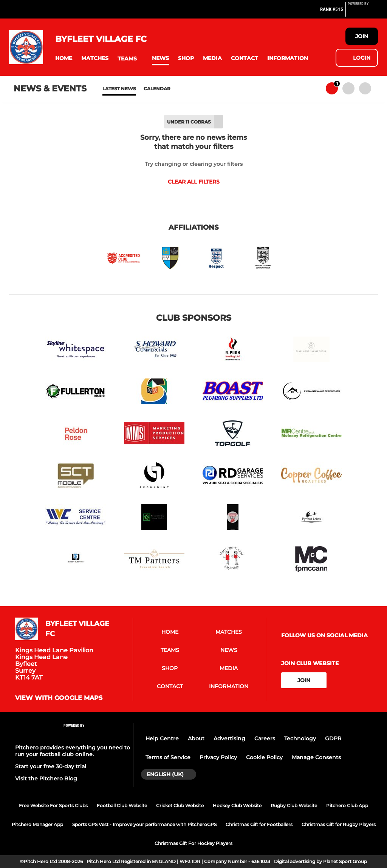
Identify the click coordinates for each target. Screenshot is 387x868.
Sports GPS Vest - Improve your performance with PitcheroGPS (144, 824)
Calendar (157, 89)
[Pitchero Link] (363, 12)
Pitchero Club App (347, 805)
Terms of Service (168, 757)
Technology (300, 738)
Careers (265, 738)
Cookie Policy (264, 757)
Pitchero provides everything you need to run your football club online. (73, 751)
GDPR (333, 738)
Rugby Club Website (294, 805)
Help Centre (162, 738)
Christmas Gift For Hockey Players (193, 843)
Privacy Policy (218, 757)
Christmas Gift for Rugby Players (339, 824)
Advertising (229, 738)
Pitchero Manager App (37, 824)
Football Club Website (122, 805)
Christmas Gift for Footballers (259, 824)
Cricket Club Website (180, 805)
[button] (64, 58)
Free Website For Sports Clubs (53, 805)
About (196, 738)
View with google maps (59, 698)
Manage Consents (316, 757)
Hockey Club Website (237, 805)
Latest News (119, 89)
